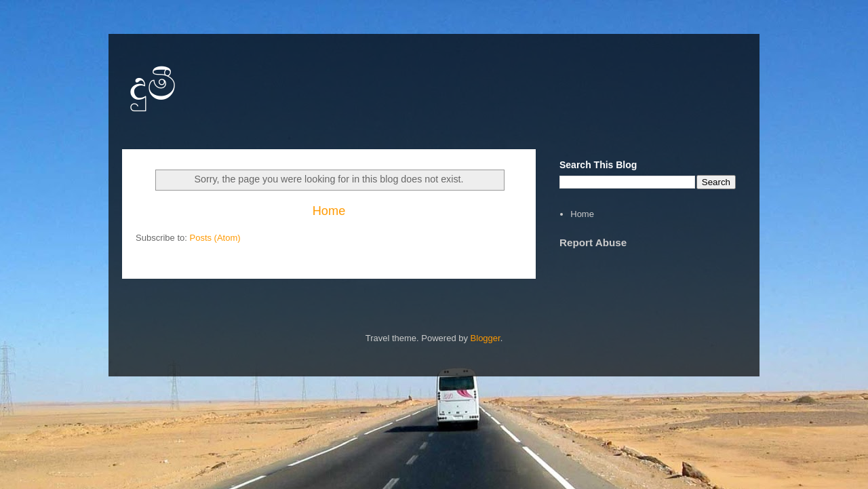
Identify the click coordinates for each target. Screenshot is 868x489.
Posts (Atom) (215, 238)
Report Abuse (593, 242)
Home (329, 211)
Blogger (486, 338)
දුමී (153, 86)
